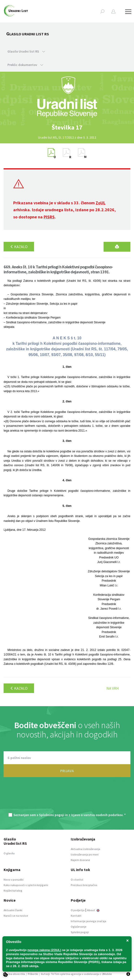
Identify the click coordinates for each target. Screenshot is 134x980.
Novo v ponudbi (14, 880)
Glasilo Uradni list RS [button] (26, 51)
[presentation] (67, 797)
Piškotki (33, 974)
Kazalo (19, 247)
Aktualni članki (13, 910)
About (93, 910)
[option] (67, 127)
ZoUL (101, 203)
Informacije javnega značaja (88, 921)
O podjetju (78, 910)
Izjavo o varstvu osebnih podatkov (97, 815)
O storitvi (77, 880)
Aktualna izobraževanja (85, 849)
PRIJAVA (67, 771)
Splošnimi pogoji (52, 815)
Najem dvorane (80, 860)
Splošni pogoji (80, 932)
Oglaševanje (79, 927)
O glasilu (9, 853)
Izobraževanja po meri (85, 854)
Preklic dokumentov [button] (25, 65)
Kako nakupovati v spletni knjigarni (26, 885)
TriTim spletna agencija (66, 974)
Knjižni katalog (13, 891)
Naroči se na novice (16, 916)
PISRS (49, 217)
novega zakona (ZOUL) (44, 950)
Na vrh (113, 688)
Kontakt (76, 916)
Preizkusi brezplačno (84, 885)
